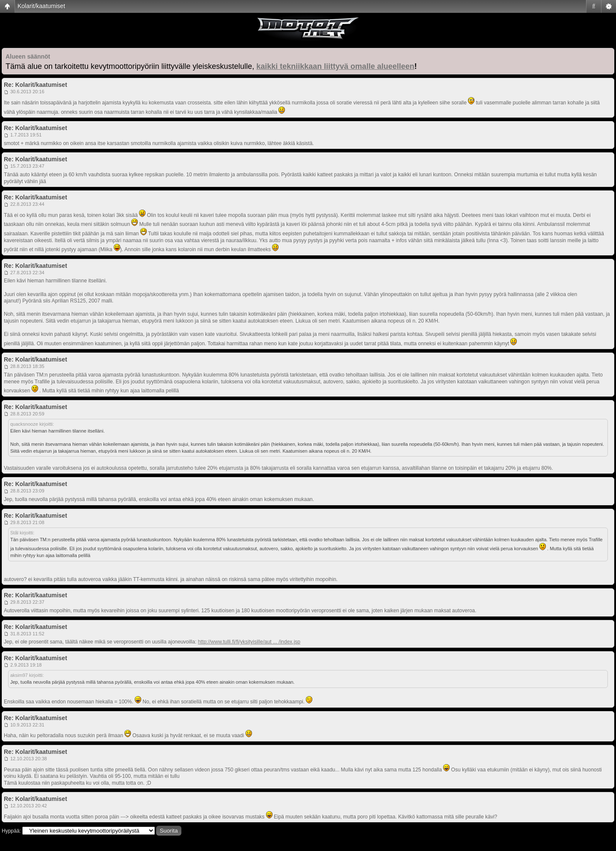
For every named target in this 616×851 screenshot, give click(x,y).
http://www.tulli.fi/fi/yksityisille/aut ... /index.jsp (249, 642)
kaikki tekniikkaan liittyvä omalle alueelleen (335, 66)
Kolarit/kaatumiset (41, 6)
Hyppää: (11, 831)
